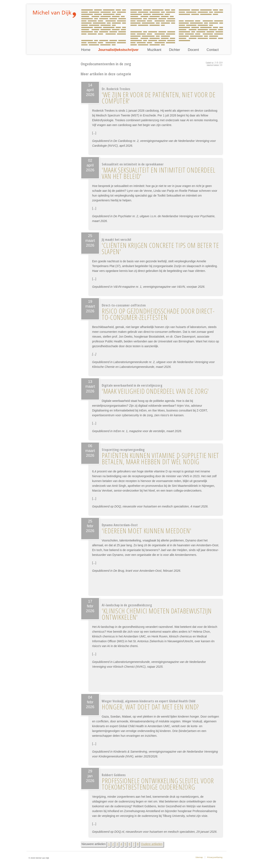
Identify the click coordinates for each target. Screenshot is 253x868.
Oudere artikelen (152, 844)
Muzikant (154, 50)
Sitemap (199, 857)
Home (86, 50)
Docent (193, 50)
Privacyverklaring (215, 857)
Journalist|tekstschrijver (118, 50)
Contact (213, 50)
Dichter (175, 50)
